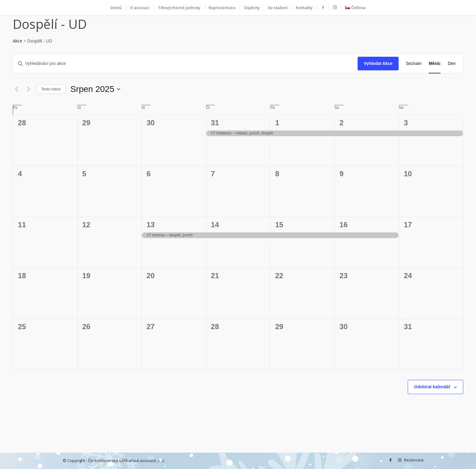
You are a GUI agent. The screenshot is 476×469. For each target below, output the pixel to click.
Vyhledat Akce (378, 63)
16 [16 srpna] (343, 225)
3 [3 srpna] (406, 123)
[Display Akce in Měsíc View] (435, 64)
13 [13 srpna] (151, 225)
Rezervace (409, 460)
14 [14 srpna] (215, 225)
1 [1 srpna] (277, 123)
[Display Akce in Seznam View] (414, 64)
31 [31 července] (215, 123)
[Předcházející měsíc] (16, 89)
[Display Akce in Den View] (452, 64)
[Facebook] (390, 460)
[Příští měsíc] (28, 89)
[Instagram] (399, 460)
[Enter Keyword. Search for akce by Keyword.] (185, 64)
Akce (17, 41)
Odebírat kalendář (432, 387)
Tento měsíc (51, 89)
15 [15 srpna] (279, 225)
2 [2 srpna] (341, 123)
